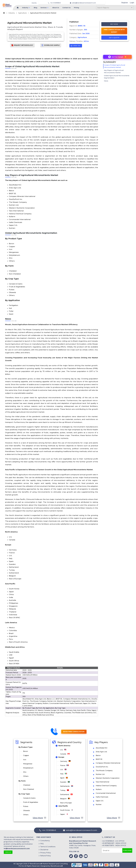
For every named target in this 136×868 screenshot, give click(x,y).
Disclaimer (44, 850)
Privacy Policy (46, 853)
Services (44, 8)
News (106, 81)
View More (39, 818)
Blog (35, 8)
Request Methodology (22, 45)
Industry (25, 8)
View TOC (76, 46)
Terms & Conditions (48, 847)
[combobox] (112, 8)
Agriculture (22, 13)
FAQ (42, 844)
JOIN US (8, 852)
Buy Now (114, 24)
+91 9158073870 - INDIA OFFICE (114, 846)
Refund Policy (46, 856)
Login (132, 3)
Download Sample (51, 45)
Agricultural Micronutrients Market (43, 13)
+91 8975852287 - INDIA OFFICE (114, 843)
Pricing (76, 8)
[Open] (132, 8)
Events (34, 3)
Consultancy (45, 841)
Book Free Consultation (74, 732)
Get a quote (114, 38)
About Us (56, 8)
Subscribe (127, 850)
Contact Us (66, 8)
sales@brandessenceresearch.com (84, 3)
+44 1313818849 (55, 3)
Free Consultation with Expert (114, 31)
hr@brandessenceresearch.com (17, 849)
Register (125, 3)
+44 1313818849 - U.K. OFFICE (113, 841)
